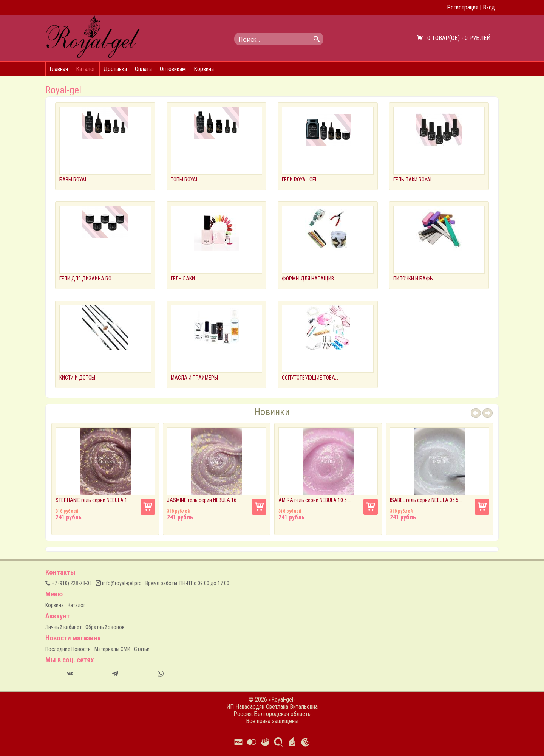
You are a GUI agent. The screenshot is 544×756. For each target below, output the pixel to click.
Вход (489, 7)
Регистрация (463, 7)
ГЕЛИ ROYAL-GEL (300, 180)
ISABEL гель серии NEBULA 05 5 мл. (428, 500)
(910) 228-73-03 (69, 583)
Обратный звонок (105, 627)
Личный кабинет (63, 627)
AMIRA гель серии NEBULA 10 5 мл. (316, 500)
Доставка (115, 69)
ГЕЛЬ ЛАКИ (183, 279)
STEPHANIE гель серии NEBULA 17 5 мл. (93, 500)
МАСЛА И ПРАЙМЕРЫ (194, 378)
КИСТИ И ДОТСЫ (77, 378)
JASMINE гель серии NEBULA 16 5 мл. (205, 500)
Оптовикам (173, 69)
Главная (59, 69)
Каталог (86, 69)
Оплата (143, 69)
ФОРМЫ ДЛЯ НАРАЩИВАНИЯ (310, 279)
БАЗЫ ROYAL (73, 180)
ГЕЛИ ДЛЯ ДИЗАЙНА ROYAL (88, 279)
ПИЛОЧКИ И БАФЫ (413, 279)
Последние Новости (68, 649)
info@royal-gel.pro (119, 583)
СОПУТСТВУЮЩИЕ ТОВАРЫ (310, 378)
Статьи (142, 649)
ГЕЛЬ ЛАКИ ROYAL (413, 180)
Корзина (204, 69)
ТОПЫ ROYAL (185, 180)
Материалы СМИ (112, 649)
